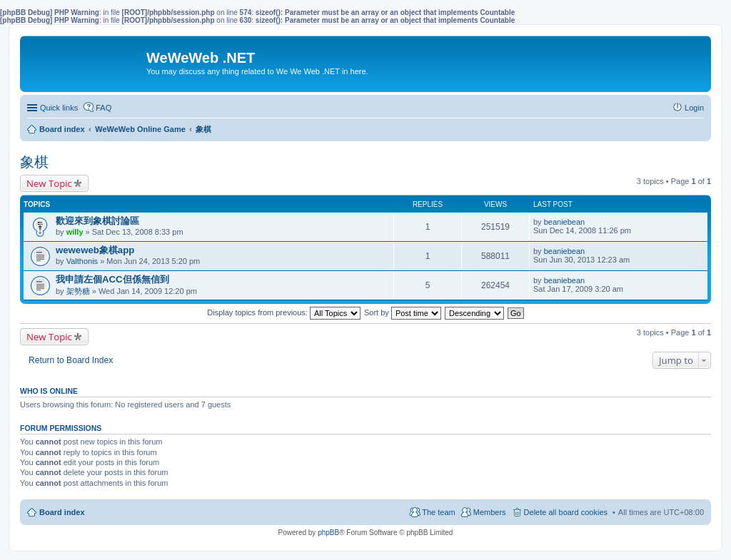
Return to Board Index (71, 360)
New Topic (49, 183)
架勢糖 (78, 291)
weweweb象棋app (95, 250)
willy (75, 232)
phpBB (328, 533)
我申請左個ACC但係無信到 (112, 279)
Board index (62, 512)
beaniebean (565, 222)
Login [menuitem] (694, 108)
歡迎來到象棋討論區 (97, 221)
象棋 (34, 162)
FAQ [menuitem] (104, 108)
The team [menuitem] (438, 512)
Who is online (49, 391)
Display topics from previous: (284, 312)
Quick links (59, 108)
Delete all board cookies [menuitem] (566, 512)
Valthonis (82, 261)
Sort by (403, 312)
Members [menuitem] (490, 512)
